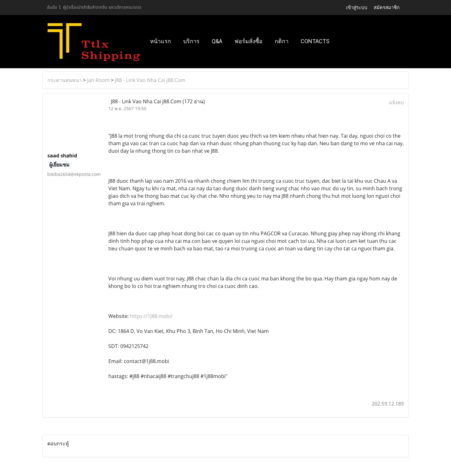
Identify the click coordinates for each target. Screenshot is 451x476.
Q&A (217, 41)
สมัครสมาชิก (387, 7)
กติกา (282, 41)
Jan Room (98, 80)
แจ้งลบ (396, 102)
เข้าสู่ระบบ (357, 7)
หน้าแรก (161, 41)
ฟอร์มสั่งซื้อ (249, 41)
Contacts (315, 41)
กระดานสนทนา (65, 80)
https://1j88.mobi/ (151, 316)
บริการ (191, 41)
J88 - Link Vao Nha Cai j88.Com (150, 80)
